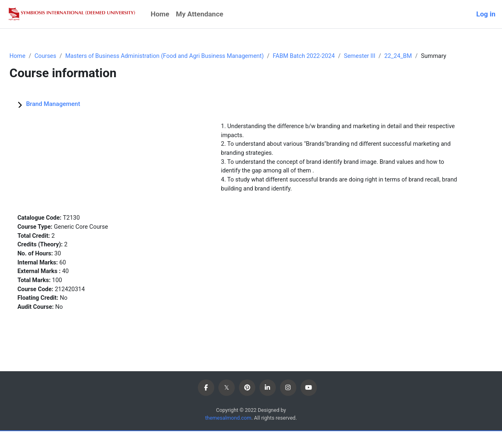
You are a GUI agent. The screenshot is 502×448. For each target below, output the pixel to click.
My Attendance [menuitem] (200, 14)
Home (37, 56)
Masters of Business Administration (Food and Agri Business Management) (190, 56)
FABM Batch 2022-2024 (334, 56)
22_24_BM (431, 56)
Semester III (392, 56)
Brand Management (73, 113)
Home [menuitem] (160, 14)
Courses (66, 56)
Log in (486, 14)
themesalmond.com (228, 435)
